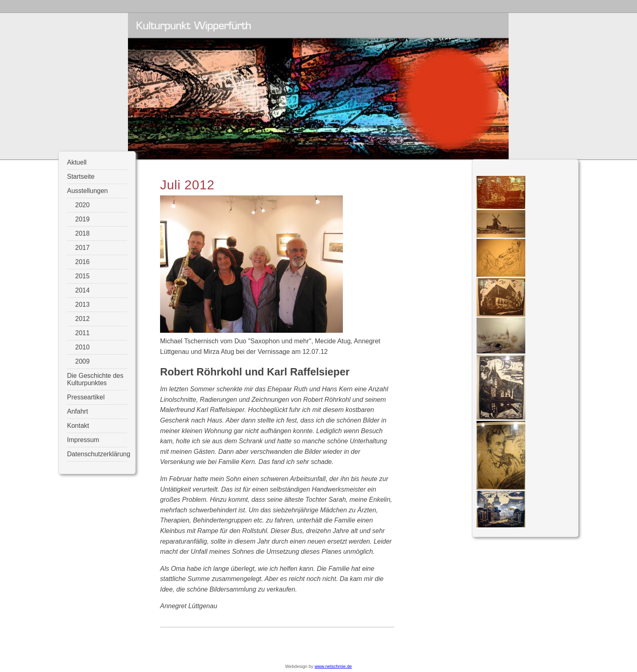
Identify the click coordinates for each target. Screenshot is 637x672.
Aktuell (77, 162)
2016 (82, 262)
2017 (82, 248)
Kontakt (78, 426)
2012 (82, 319)
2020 (82, 205)
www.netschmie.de (333, 666)
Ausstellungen (88, 191)
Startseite (81, 177)
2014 (82, 290)
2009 (82, 361)
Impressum (83, 440)
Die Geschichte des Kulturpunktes (95, 379)
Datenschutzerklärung (97, 454)
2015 (82, 276)
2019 (82, 219)
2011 (82, 333)
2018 (82, 233)
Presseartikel (86, 397)
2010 (82, 347)
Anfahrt (78, 411)
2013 (82, 305)
